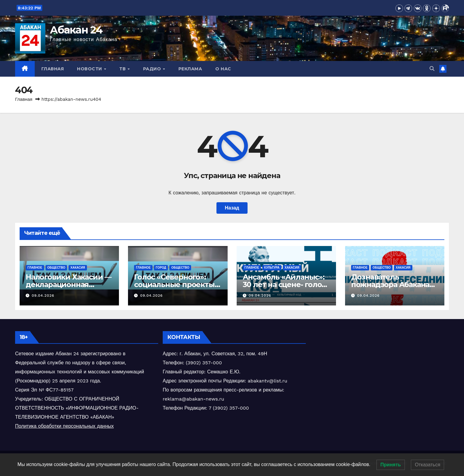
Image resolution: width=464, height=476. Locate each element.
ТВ (123, 69)
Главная (53, 69)
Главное (35, 268)
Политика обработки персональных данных (64, 426)
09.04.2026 (43, 296)
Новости (90, 69)
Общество (56, 268)
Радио (153, 69)
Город (161, 268)
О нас (223, 69)
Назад (232, 208)
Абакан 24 (76, 30)
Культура (272, 268)
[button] (432, 69)
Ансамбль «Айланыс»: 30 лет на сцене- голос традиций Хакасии (284, 284)
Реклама (190, 69)
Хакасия (78, 268)
